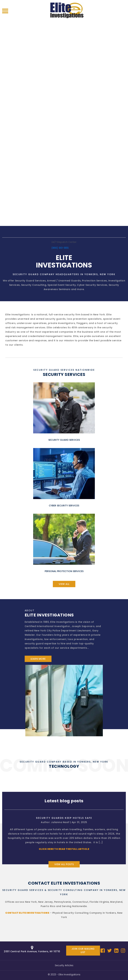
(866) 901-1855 (60, 248)
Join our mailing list (83, 950)
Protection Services (94, 281)
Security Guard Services (30, 281)
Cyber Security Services (92, 285)
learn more (38, 659)
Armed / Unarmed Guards (64, 281)
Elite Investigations (69, 975)
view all (64, 584)
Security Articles (64, 965)
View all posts (64, 864)
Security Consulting (34, 285)
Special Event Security (62, 285)
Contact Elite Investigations (27, 913)
